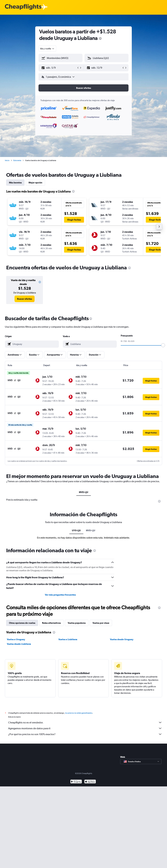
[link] (25, 299)
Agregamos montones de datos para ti (85, 728)
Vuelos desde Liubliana (19, 644)
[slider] (163, 345)
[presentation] (100, 38)
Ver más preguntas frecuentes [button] (60, 595)
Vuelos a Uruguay (16, 639)
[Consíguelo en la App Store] (90, 782)
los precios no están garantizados (79, 713)
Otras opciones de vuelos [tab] (22, 623)
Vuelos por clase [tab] (101, 623)
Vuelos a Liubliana (68, 639)
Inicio (7, 160)
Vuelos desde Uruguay (122, 639)
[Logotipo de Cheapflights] (23, 7)
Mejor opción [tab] (35, 183)
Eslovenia (17, 160)
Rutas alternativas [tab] (51, 623)
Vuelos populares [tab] (77, 623)
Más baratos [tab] (15, 183)
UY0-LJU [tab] (76, 530)
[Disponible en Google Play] (76, 782)
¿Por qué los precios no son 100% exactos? (85, 734)
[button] (59, 68)
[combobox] (47, 49)
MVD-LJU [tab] (84, 492)
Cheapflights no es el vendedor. (85, 722)
